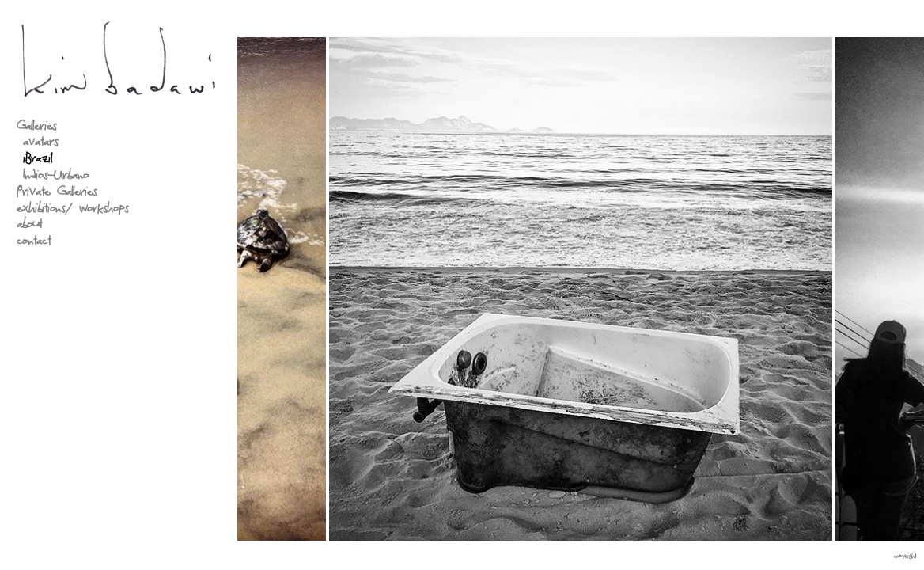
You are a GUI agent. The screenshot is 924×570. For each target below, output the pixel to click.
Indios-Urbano (56, 177)
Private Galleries (57, 194)
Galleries (36, 128)
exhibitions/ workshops (72, 210)
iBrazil (38, 161)
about (29, 227)
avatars (40, 144)
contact (34, 243)
